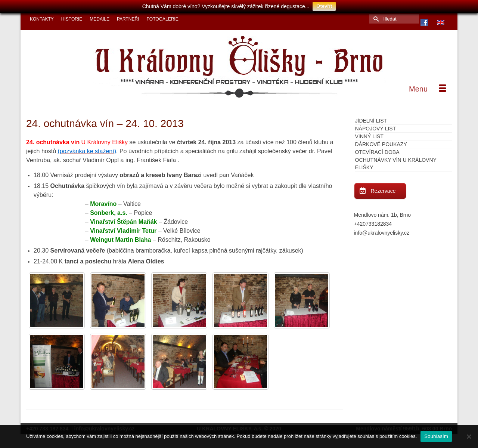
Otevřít (324, 6)
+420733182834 (373, 221)
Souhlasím (436, 436)
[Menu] (428, 86)
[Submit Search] (375, 16)
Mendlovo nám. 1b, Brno (383, 212)
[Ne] (469, 436)
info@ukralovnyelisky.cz (382, 230)
